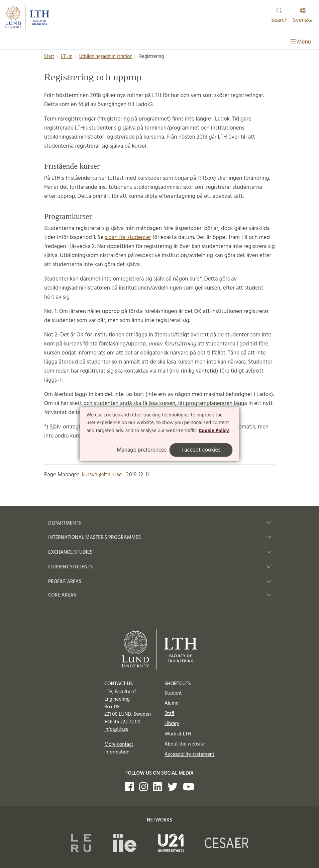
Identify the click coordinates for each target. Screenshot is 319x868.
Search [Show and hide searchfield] (279, 16)
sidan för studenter (128, 238)
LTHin (67, 57)
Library (172, 724)
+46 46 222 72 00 (122, 722)
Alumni (172, 703)
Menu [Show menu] (301, 42)
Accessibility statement (189, 755)
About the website (185, 744)
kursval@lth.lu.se (102, 475)
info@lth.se (116, 729)
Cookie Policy (214, 431)
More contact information (119, 748)
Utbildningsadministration (106, 57)
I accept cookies (201, 450)
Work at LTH (178, 734)
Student (173, 693)
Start (49, 57)
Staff (169, 714)
